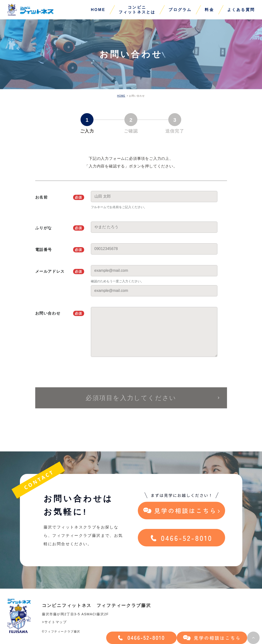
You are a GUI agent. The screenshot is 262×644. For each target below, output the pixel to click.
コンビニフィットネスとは (137, 10)
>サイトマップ (54, 622)
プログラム (180, 10)
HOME (98, 10)
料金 (209, 10)
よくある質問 (241, 10)
